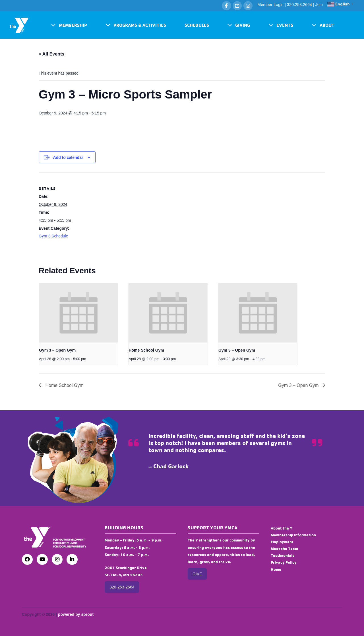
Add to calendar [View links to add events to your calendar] (68, 157)
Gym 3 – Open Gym (57, 350)
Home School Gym (146, 350)
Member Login (270, 5)
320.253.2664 (299, 5)
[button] (69, 25)
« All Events (51, 54)
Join (319, 5)
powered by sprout (76, 614)
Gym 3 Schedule (53, 236)
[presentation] (78, 313)
